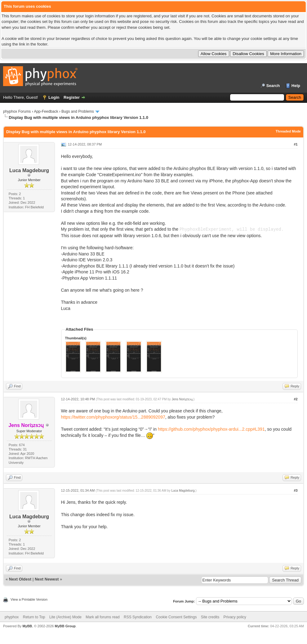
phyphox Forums (17, 111)
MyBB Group (65, 626)
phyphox (12, 617)
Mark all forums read (102, 617)
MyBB (27, 626)
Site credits (210, 617)
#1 (296, 144)
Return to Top (34, 617)
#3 (296, 490)
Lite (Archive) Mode (65, 617)
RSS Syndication (138, 617)
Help (296, 86)
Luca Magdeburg (29, 170)
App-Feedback (46, 111)
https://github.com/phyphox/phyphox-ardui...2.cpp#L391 (211, 429)
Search (273, 86)
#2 (296, 399)
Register (72, 97)
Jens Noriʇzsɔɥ (182, 399)
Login (54, 97)
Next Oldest (20, 579)
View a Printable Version (29, 599)
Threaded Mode (288, 131)
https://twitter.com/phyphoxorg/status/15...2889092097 (113, 417)
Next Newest (47, 579)
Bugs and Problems (78, 111)
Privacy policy (235, 617)
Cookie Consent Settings (176, 617)
